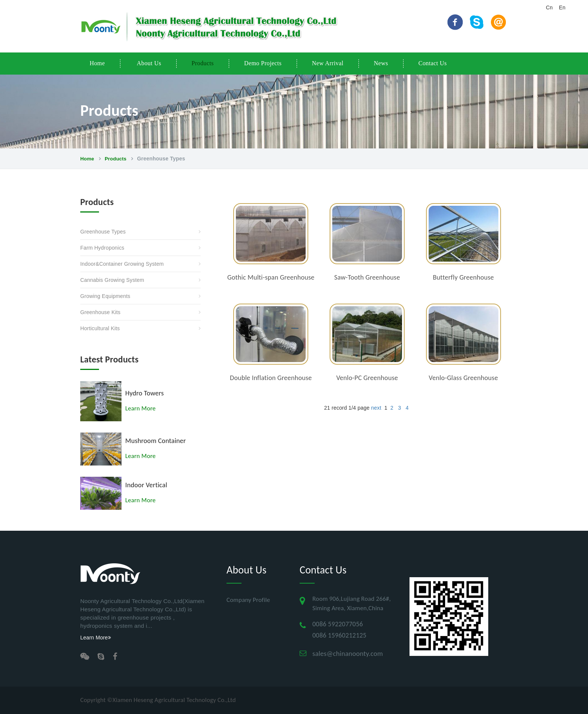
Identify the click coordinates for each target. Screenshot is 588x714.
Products (203, 63)
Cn (549, 7)
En (562, 7)
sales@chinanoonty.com (348, 653)
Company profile (248, 600)
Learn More (140, 408)
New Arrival (328, 63)
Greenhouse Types (103, 232)
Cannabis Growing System (112, 280)
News (381, 63)
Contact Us (433, 63)
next (376, 408)
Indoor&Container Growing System (122, 264)
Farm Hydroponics (102, 248)
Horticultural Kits (100, 328)
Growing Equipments (105, 296)
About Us (149, 63)
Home (97, 63)
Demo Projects (263, 63)
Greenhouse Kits (100, 312)
